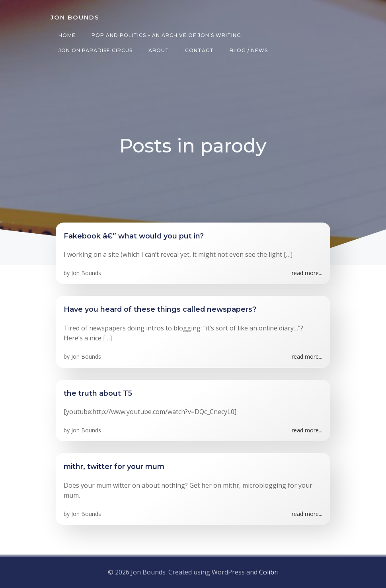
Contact (199, 50)
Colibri (269, 572)
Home (66, 35)
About (158, 50)
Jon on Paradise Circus (95, 50)
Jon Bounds (86, 274)
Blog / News (248, 50)
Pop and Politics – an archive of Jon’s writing (166, 35)
